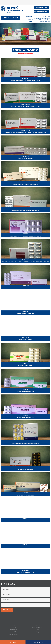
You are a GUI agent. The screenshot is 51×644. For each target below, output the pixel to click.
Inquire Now (38, 642)
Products (13, 627)
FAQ (38, 630)
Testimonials (13, 630)
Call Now (13, 642)
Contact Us (13, 632)
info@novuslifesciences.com (42, 18)
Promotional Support (38, 627)
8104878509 (46, 16)
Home (13, 625)
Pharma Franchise (13, 634)
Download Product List (25, 54)
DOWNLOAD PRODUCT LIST (10, 18)
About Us (38, 625)
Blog (38, 632)
